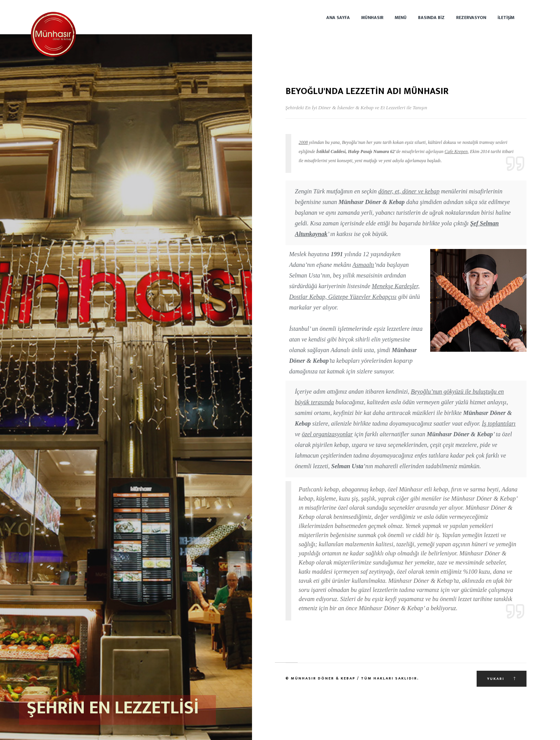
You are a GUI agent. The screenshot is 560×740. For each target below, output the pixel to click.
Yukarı (502, 679)
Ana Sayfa (338, 18)
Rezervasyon (471, 18)
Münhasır (372, 18)
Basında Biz (431, 18)
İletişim (506, 18)
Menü (401, 18)
